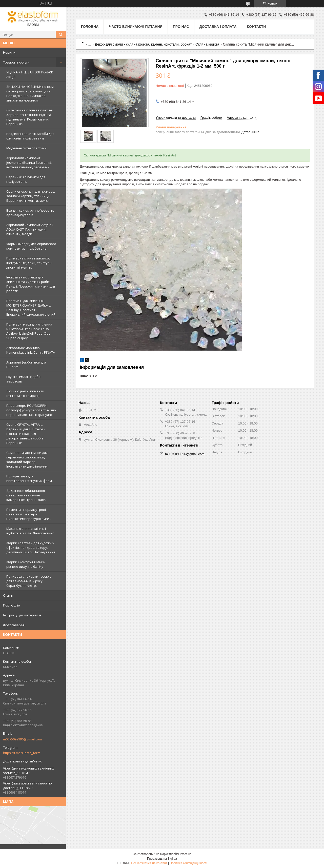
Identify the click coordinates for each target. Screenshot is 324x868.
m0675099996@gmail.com (22, 739)
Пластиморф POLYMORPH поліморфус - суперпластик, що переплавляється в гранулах (31, 410)
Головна (90, 27)
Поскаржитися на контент (149, 863)
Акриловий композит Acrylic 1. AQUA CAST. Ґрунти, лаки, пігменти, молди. (30, 229)
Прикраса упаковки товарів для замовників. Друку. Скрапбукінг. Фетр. (29, 581)
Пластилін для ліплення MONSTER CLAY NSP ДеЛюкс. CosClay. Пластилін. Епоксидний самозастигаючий (31, 308)
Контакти (257, 27)
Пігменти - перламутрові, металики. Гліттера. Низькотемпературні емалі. (29, 514)
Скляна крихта (207, 44)
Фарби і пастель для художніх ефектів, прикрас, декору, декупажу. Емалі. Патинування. (31, 548)
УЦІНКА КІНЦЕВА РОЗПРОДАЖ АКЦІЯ (30, 74)
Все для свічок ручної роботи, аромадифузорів (30, 213)
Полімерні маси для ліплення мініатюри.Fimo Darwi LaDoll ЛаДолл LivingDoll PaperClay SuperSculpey (29, 331)
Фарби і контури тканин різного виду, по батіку (26, 564)
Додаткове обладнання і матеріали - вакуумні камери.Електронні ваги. (26, 495)
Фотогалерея (14, 625)
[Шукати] (61, 35)
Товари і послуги (16, 62)
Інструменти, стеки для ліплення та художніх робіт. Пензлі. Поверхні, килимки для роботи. (31, 284)
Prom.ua (186, 854)
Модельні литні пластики (26, 148)
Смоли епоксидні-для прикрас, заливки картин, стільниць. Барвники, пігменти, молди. (31, 196)
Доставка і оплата (218, 27)
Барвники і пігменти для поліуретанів (26, 179)
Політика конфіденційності (189, 863)
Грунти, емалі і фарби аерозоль (23, 379)
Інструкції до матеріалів (22, 615)
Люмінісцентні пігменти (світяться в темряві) (25, 393)
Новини (9, 52)
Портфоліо (12, 605)
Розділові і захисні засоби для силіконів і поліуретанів (30, 136)
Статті (8, 595)
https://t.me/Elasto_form (22, 753)
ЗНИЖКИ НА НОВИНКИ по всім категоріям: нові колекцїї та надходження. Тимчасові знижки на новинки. (30, 93)
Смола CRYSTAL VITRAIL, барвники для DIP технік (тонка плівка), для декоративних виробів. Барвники (26, 434)
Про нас (181, 27)
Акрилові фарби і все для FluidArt (26, 365)
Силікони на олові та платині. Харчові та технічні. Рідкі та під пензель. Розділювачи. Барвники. (30, 117)
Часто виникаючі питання (136, 27)
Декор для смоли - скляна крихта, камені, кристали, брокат (143, 44)
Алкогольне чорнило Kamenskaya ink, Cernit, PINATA (31, 350)
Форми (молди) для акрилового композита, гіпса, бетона (31, 246)
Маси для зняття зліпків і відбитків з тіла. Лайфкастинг (30, 531)
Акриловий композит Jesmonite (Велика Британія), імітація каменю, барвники (29, 163)
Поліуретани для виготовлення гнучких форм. (29, 478)
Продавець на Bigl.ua (162, 859)
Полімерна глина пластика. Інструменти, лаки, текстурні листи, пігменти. (29, 263)
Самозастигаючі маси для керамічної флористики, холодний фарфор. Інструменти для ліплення (27, 459)
